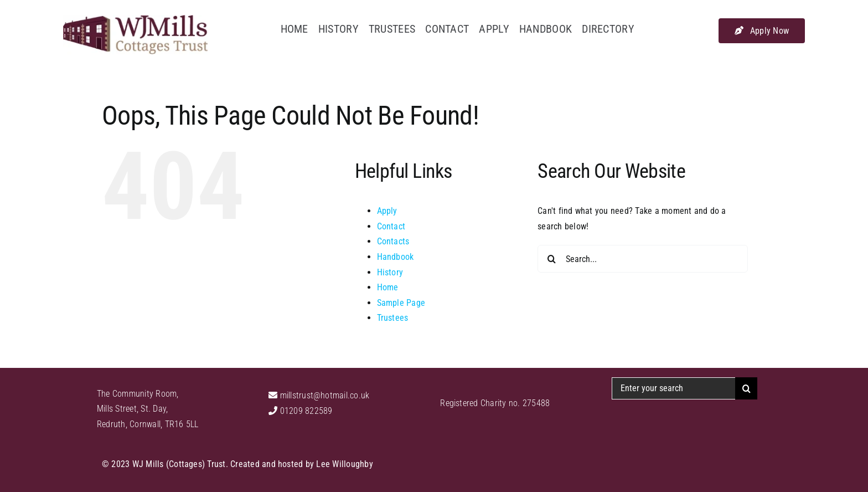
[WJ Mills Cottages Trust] (135, 19)
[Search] (551, 259)
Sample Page (401, 303)
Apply (387, 211)
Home (388, 287)
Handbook (396, 257)
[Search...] (643, 259)
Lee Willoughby (344, 464)
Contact (391, 226)
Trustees (393, 318)
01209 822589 (305, 411)
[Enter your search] (673, 388)
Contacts (393, 241)
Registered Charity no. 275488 (495, 403)
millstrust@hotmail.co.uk (323, 395)
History (390, 272)
